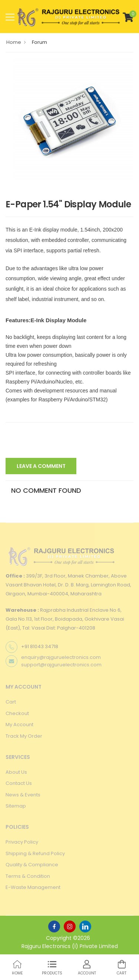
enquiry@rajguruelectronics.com (61, 657)
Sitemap (16, 806)
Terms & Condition (28, 876)
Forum (39, 42)
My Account (19, 725)
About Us (16, 772)
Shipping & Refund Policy (35, 853)
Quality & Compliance (32, 865)
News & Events (23, 795)
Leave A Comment (41, 466)
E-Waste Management (33, 887)
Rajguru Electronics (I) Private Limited (70, 946)
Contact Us (19, 783)
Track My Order (24, 736)
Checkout (17, 713)
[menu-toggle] (10, 17)
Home (14, 42)
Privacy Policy (22, 842)
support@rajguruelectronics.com (61, 665)
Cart (11, 702)
